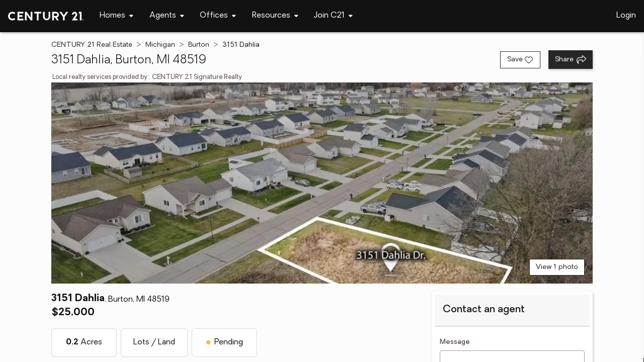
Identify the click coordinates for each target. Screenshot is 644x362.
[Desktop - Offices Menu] (218, 16)
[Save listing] (520, 60)
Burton (199, 45)
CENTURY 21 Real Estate (92, 45)
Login (626, 16)
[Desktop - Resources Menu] (275, 16)
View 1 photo (557, 267)
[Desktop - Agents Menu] (167, 16)
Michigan (160, 45)
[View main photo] (322, 183)
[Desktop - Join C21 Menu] (333, 16)
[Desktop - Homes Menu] (116, 16)
